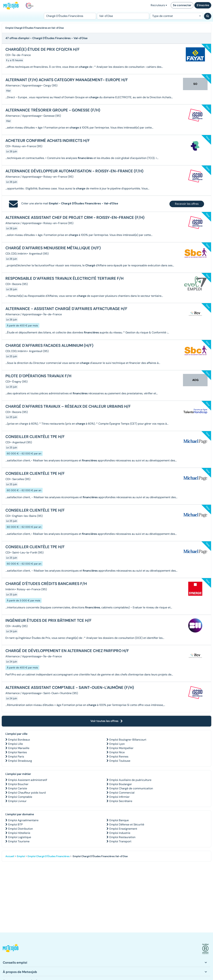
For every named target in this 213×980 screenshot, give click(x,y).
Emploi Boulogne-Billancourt (128, 740)
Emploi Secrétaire (121, 801)
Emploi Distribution (21, 829)
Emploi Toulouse (120, 761)
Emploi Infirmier (119, 797)
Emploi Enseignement (123, 829)
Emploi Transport (120, 841)
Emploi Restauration (122, 837)
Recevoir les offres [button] (187, 204)
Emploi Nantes (18, 752)
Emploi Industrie (120, 833)
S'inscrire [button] (203, 5)
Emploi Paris (16, 757)
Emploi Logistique (20, 837)
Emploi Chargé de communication (131, 788)
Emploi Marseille (19, 748)
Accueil (10, 856)
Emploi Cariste (18, 788)
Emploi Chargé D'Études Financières (49, 856)
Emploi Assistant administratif (28, 780)
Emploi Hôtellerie (19, 833)
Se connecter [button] (182, 5)
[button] (11, 949)
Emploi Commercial (122, 793)
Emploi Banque (119, 820)
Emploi (21, 856)
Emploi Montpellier (121, 748)
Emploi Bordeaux (19, 740)
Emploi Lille (16, 744)
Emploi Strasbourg (20, 761)
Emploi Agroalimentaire (23, 820)
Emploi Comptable (20, 797)
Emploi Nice (117, 752)
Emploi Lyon (117, 744)
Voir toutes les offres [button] (107, 721)
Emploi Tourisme (19, 841)
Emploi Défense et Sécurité (127, 824)
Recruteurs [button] (159, 5)
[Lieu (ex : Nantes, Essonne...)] (123, 16)
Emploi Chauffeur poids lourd (27, 793)
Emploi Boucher (18, 784)
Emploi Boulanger (121, 784)
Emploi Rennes (119, 757)
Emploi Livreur (17, 801)
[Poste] (70, 16)
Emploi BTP (15, 824)
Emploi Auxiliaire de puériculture (130, 780)
